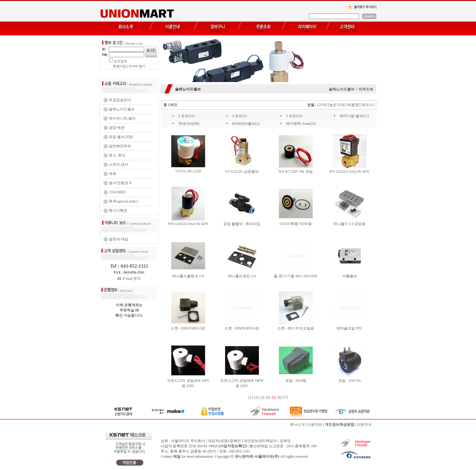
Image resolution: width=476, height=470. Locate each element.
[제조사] (367, 105)
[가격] (322, 105)
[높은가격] (337, 105)
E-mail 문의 (129, 278)
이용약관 (315, 425)
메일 (177, 456)
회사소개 (297, 425)
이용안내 (364, 425)
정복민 (285, 441)
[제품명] (353, 105)
